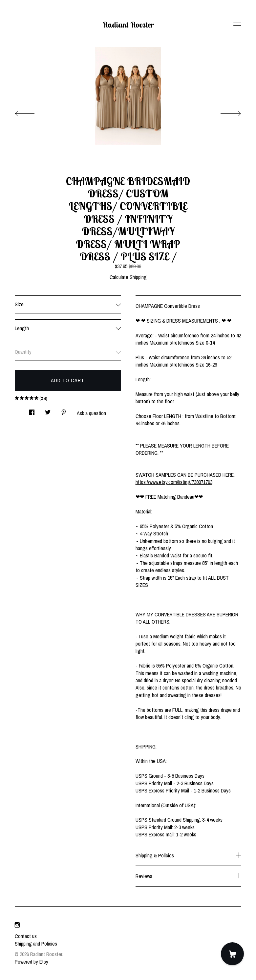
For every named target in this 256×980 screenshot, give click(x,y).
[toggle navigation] (237, 23)
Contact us (26, 936)
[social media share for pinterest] (64, 410)
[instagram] (17, 925)
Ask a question (91, 413)
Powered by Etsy (32, 962)
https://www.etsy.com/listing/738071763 (174, 482)
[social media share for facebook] (32, 410)
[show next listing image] (225, 112)
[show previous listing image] (31, 112)
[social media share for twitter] (48, 410)
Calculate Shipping (128, 277)
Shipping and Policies (36, 944)
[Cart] (232, 954)
